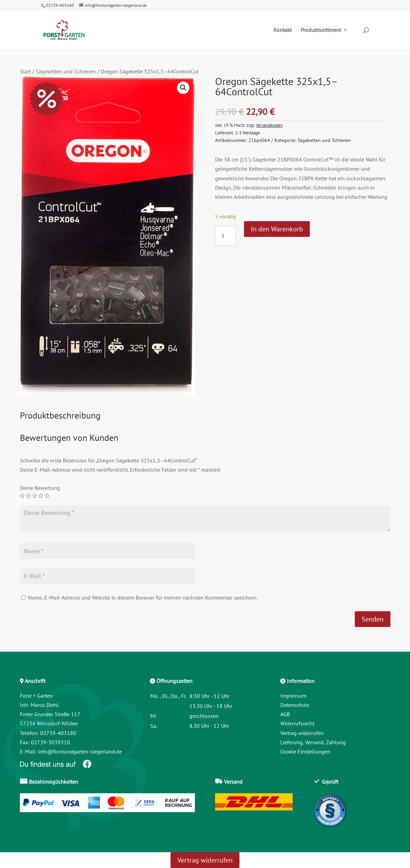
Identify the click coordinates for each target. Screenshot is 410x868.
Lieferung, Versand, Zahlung (313, 742)
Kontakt (283, 31)
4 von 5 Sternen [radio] (41, 496)
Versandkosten (269, 125)
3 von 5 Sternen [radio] (35, 496)
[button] (183, 88)
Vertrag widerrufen (302, 733)
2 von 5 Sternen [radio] (28, 496)
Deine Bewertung (40, 488)
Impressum (293, 696)
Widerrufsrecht (297, 723)
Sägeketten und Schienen (66, 71)
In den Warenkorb (277, 229)
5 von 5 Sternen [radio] (47, 496)
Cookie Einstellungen (305, 751)
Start (25, 71)
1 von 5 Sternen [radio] (22, 496)
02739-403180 (60, 5)
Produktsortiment (321, 31)
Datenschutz (295, 705)
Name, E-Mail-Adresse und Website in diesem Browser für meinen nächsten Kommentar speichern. (143, 598)
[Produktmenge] (225, 236)
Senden (373, 619)
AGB (285, 714)
